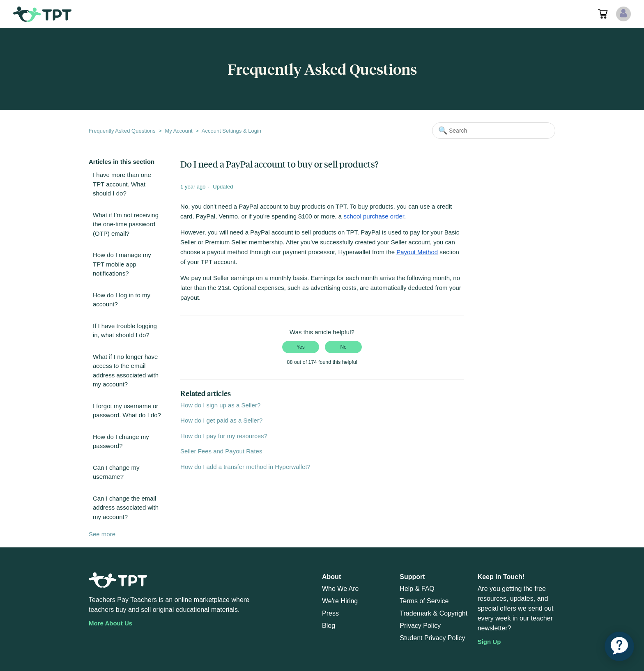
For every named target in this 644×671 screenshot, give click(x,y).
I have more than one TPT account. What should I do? (122, 184)
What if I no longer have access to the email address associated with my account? (126, 371)
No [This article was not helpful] (343, 347)
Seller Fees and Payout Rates (221, 451)
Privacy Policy (420, 626)
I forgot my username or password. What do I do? (127, 411)
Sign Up (489, 642)
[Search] (494, 131)
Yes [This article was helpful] (301, 347)
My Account (178, 131)
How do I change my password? (121, 441)
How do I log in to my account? (122, 300)
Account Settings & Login (231, 131)
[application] (619, 646)
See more (102, 534)
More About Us (110, 623)
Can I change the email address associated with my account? (126, 508)
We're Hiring (340, 601)
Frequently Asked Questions (122, 131)
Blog (329, 626)
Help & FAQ (417, 589)
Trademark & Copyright (434, 613)
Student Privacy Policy (432, 638)
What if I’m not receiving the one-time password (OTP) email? (126, 224)
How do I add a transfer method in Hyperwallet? (245, 467)
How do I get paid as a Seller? (221, 420)
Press (330, 613)
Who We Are (340, 589)
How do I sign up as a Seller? (220, 405)
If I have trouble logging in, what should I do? (125, 331)
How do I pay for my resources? (224, 436)
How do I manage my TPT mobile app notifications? (122, 264)
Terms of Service (424, 601)
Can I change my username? (116, 472)
